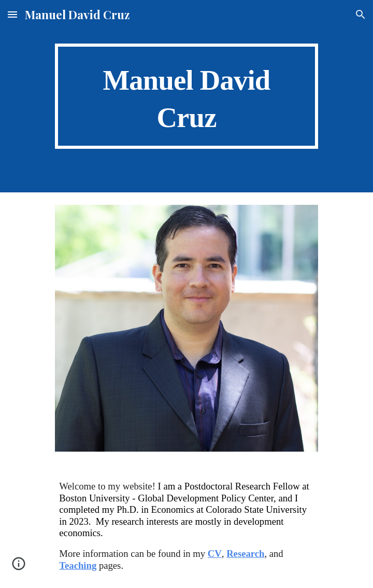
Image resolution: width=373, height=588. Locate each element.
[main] (186, 96)
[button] (12, 14)
